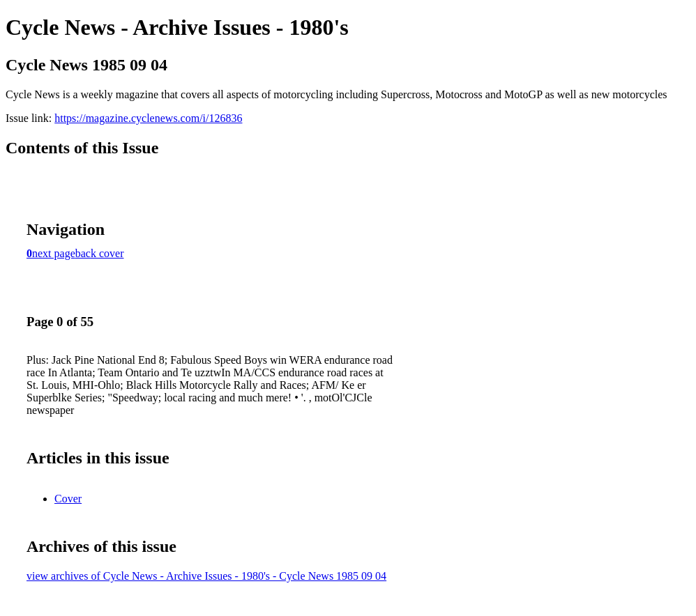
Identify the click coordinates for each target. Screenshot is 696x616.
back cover (100, 253)
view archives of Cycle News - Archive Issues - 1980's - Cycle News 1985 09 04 (206, 576)
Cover (68, 499)
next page (54, 253)
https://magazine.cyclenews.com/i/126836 (148, 118)
